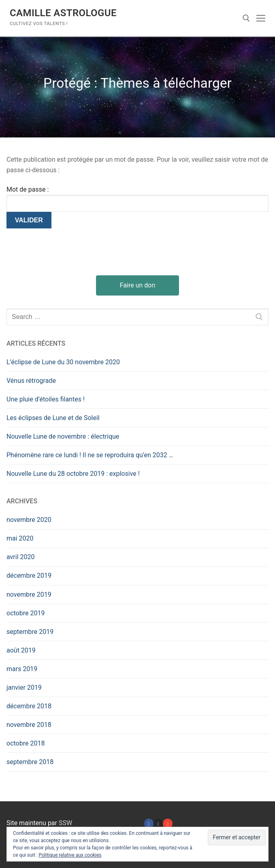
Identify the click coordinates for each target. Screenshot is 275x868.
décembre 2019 (29, 575)
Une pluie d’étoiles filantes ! (46, 399)
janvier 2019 (24, 687)
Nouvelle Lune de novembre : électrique (63, 436)
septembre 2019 (30, 632)
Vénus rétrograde (31, 381)
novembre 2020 (29, 520)
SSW (65, 823)
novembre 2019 (29, 595)
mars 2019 (22, 669)
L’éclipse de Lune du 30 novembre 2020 (63, 362)
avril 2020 (20, 557)
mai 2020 (20, 538)
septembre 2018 (30, 762)
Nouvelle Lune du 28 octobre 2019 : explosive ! (73, 474)
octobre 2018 (26, 743)
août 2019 (21, 650)
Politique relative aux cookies (70, 855)
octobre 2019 (26, 613)
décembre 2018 (29, 706)
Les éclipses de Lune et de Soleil (53, 418)
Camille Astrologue (63, 13)
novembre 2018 (29, 725)
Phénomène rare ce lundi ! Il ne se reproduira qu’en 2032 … (90, 455)
